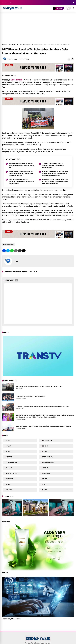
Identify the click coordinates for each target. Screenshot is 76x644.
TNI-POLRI (9, 490)
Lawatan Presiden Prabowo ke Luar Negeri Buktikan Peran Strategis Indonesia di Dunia (43, 426)
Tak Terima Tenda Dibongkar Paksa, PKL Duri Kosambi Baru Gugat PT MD (39, 386)
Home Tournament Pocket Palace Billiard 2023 (31, 396)
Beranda (5, 45)
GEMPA (8, 451)
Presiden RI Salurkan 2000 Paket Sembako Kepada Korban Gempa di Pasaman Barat (43, 406)
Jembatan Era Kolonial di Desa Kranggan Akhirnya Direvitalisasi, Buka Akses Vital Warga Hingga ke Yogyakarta (55, 174)
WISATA (44, 490)
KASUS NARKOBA (11, 462)
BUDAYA (8, 446)
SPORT (44, 484)
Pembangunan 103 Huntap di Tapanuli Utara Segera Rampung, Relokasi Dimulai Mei (22, 166)
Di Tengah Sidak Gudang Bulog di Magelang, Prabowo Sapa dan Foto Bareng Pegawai (53, 166)
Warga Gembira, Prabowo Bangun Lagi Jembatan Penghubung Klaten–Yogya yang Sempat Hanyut (21, 174)
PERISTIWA (9, 479)
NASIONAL (45, 468)
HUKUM (44, 451)
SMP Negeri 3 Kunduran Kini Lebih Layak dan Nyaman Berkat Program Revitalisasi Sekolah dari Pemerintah (55, 181)
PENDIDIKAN (46, 473)
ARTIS (8, 441)
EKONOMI (45, 446)
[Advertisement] (38, 29)
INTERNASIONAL (47, 457)
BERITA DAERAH (13, 45)
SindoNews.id (16, 80)
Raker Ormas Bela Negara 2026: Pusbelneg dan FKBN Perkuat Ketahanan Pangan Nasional (22, 181)
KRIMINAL (9, 468)
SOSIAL (8, 484)
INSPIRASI (9, 457)
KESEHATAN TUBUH (48, 462)
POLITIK (44, 479)
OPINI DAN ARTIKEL (12, 473)
